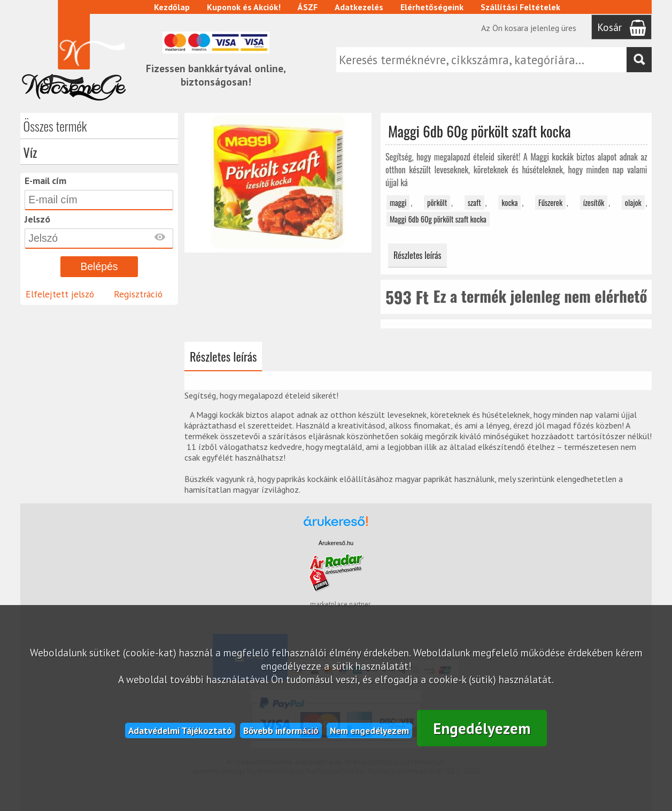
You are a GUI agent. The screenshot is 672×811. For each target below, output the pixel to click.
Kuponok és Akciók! (244, 7)
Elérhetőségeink (432, 7)
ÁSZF (308, 7)
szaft (474, 202)
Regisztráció (138, 294)
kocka (509, 202)
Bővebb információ (281, 730)
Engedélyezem (482, 728)
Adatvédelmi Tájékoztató (180, 730)
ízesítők (594, 202)
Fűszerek (550, 202)
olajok (633, 202)
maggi (398, 202)
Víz (30, 152)
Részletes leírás (418, 255)
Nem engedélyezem (369, 730)
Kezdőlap (172, 7)
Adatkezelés (359, 7)
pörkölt (437, 202)
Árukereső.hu (336, 543)
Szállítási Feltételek (520, 7)
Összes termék (55, 126)
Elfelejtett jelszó (60, 294)
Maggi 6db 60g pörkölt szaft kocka (438, 219)
